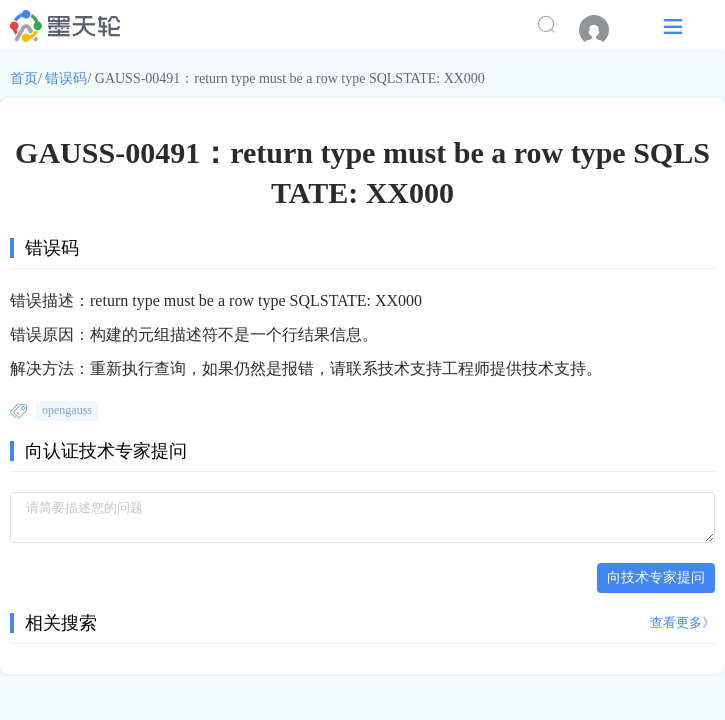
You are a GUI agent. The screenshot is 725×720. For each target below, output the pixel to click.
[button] (673, 25)
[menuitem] (604, 30)
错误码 (66, 78)
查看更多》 (682, 622)
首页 (24, 78)
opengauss (67, 410)
